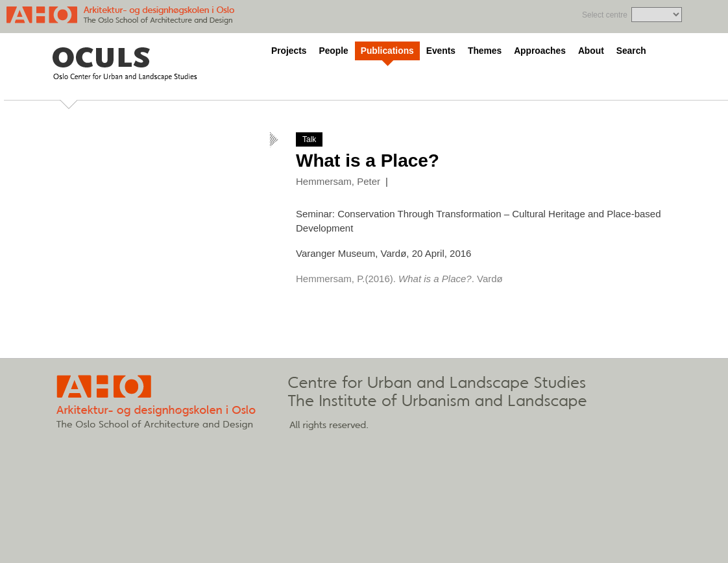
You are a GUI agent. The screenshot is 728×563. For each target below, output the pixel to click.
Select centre (605, 15)
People (333, 51)
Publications (387, 51)
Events (441, 51)
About (591, 51)
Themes (485, 51)
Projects (289, 51)
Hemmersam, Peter (338, 181)
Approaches (540, 51)
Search (631, 51)
